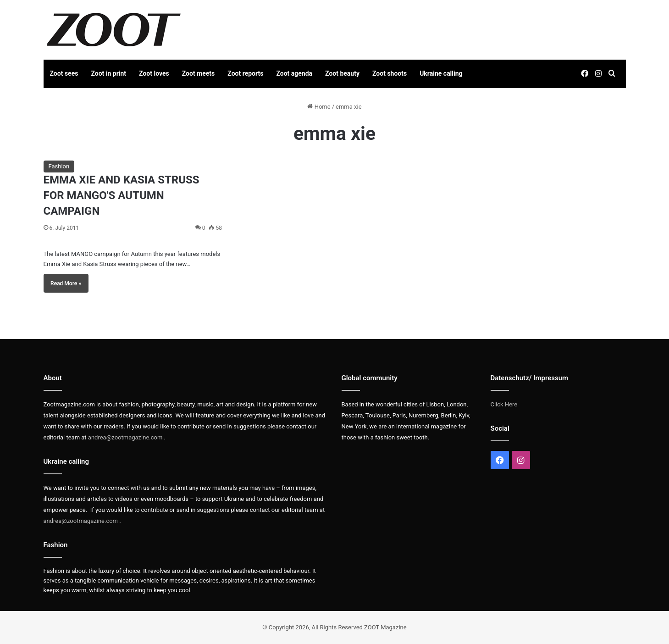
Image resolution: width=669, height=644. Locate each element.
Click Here (504, 404)
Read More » (66, 283)
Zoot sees (64, 73)
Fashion (59, 166)
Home (319, 107)
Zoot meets (199, 73)
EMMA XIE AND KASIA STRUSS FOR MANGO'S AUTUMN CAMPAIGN (122, 195)
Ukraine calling (441, 73)
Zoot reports (245, 73)
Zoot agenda (294, 73)
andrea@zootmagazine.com (125, 437)
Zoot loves (154, 73)
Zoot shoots (390, 73)
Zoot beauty (342, 73)
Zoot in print (108, 73)
